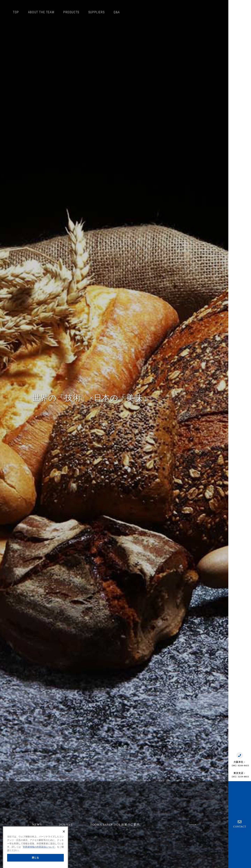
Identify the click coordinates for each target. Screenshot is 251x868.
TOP (16, 12)
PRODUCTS (71, 12)
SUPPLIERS (96, 12)
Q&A (117, 12)
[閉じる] (64, 841)
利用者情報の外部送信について (39, 856)
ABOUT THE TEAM (41, 12)
